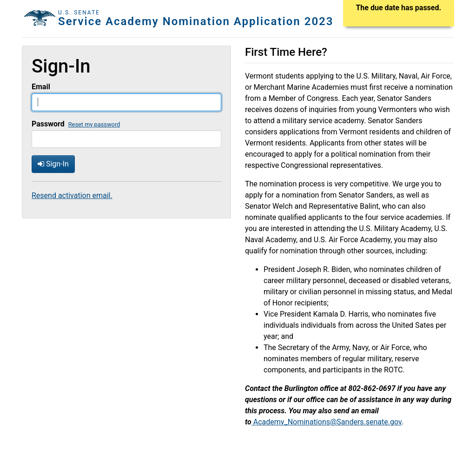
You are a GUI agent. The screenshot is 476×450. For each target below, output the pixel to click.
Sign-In (53, 164)
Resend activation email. (72, 195)
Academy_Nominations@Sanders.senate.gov (327, 422)
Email (41, 87)
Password (48, 124)
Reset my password (94, 124)
